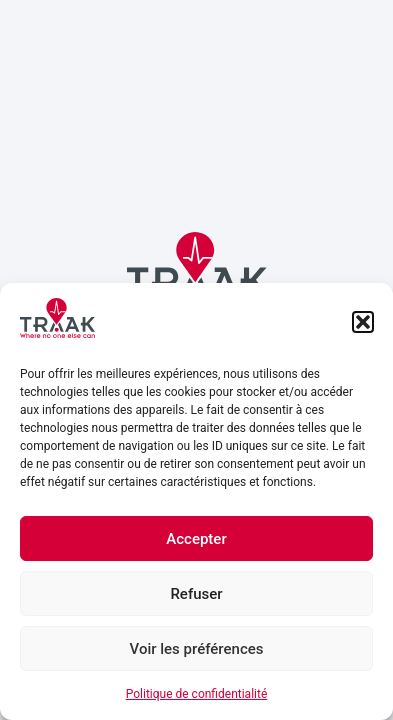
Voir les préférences (197, 649)
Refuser (196, 594)
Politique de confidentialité (197, 694)
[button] (363, 322)
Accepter (196, 539)
